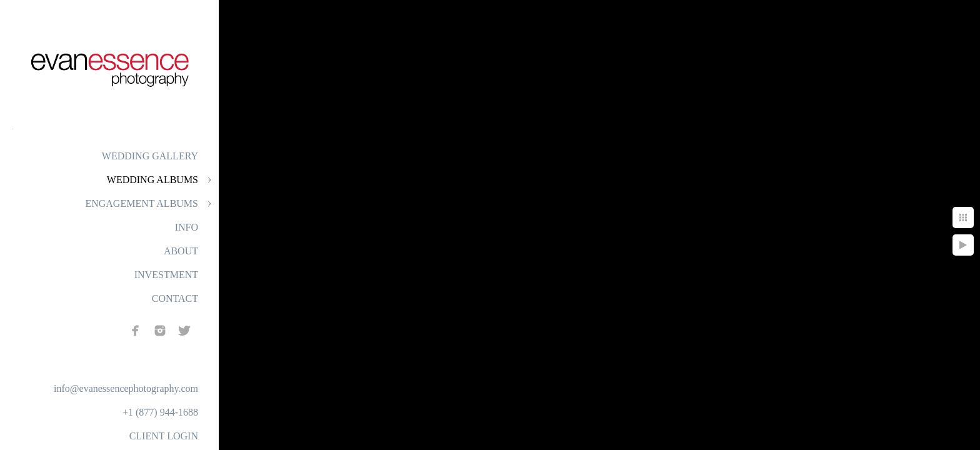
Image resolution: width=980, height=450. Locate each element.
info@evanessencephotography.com (126, 388)
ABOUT (181, 251)
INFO (187, 227)
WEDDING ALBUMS (152, 180)
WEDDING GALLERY (150, 156)
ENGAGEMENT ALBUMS (142, 203)
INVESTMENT (166, 275)
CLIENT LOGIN (164, 436)
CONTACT (175, 298)
